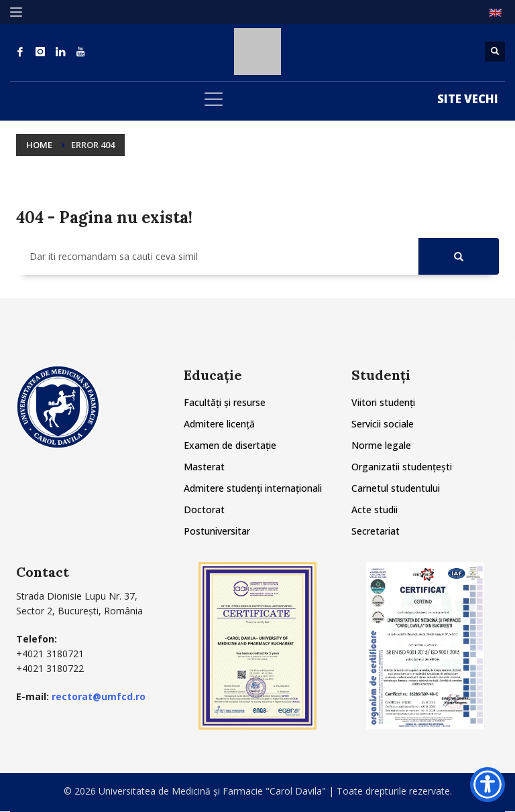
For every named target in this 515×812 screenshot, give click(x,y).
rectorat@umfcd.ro (99, 696)
